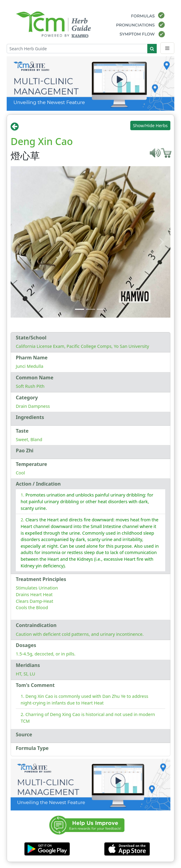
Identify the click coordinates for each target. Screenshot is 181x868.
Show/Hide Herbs (150, 125)
